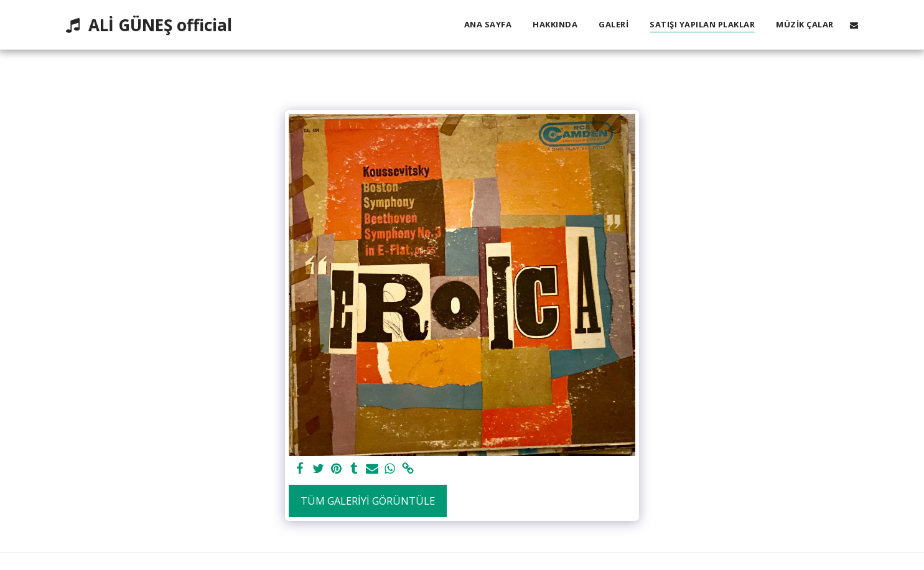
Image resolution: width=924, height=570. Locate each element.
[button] (854, 25)
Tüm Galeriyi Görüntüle (368, 501)
